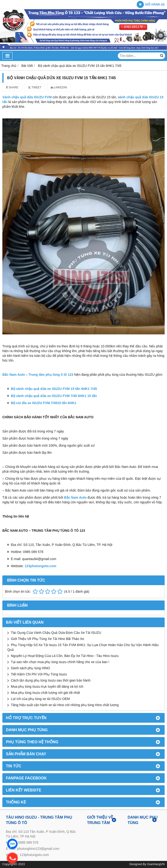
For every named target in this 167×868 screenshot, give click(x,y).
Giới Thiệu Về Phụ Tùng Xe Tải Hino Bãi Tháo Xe (47, 639)
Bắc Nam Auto (14, 375)
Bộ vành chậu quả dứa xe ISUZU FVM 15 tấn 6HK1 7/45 (54, 389)
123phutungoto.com (40, 566)
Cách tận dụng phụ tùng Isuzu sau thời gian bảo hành (51, 680)
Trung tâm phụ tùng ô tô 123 (51, 375)
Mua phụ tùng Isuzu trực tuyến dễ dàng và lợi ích (47, 687)
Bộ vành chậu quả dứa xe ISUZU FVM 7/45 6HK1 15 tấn (54, 396)
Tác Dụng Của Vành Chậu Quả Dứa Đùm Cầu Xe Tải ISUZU (56, 633)
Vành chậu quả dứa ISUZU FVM (27, 97)
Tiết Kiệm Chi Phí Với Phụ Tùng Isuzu (39, 674)
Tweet (35, 87)
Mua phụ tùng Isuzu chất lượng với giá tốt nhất (45, 693)
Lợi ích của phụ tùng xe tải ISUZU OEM (40, 699)
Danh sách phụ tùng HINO (30, 668)
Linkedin (59, 87)
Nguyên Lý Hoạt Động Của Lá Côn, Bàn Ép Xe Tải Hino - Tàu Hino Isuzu (65, 656)
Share (12, 87)
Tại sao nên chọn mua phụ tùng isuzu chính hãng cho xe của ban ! (60, 662)
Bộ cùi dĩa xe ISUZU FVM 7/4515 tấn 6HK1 (44, 403)
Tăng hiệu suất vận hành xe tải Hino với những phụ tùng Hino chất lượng (65, 705)
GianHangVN (156, 864)
